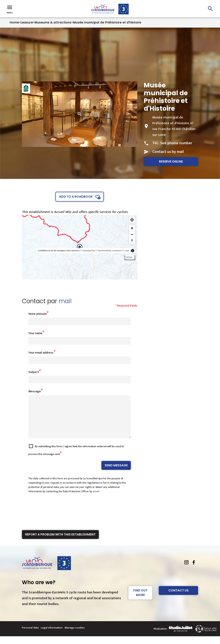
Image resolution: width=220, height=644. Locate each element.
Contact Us (179, 598)
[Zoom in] (132, 228)
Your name (35, 333)
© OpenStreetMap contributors (109, 251)
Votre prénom (37, 314)
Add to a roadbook (76, 197)
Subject (34, 372)
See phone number (176, 143)
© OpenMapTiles (88, 251)
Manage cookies (75, 635)
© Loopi (126, 251)
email (96, 499)
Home (14, 22)
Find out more (140, 600)
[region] (80, 247)
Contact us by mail (168, 152)
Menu (10, 9)
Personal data (30, 635)
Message (35, 391)
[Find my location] (132, 220)
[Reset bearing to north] (132, 241)
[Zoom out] (132, 234)
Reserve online (171, 161)
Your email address (41, 353)
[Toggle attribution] (133, 251)
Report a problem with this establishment (60, 542)
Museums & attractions (53, 22)
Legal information (52, 635)
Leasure (27, 22)
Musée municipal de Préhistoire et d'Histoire (107, 22)
